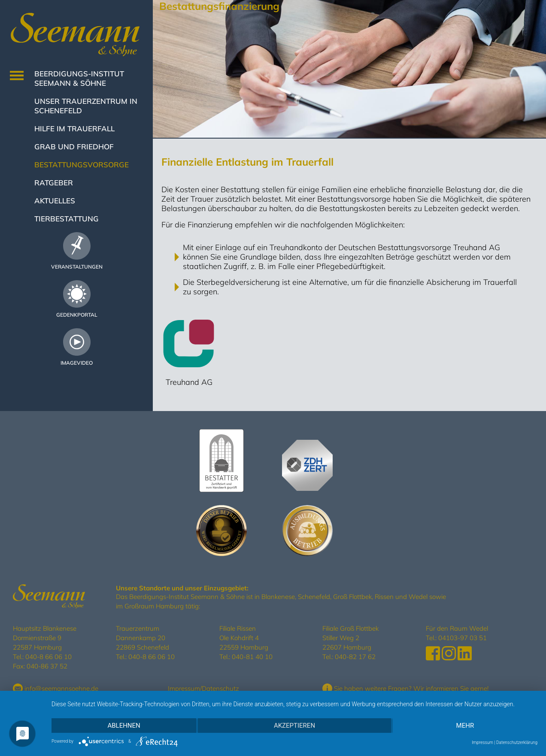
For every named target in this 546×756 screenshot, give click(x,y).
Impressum (184, 688)
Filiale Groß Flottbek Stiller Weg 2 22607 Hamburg (350, 638)
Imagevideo (77, 363)
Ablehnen (124, 726)
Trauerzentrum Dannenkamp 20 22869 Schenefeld (143, 638)
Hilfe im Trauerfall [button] (74, 129)
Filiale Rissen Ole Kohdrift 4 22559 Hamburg (244, 638)
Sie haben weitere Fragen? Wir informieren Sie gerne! (405, 688)
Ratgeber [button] (54, 183)
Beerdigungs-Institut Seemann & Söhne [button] (79, 78)
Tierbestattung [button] (67, 219)
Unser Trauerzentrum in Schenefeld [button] (86, 106)
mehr (465, 726)
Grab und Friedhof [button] (74, 147)
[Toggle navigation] (17, 76)
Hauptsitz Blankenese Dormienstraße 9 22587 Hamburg (45, 638)
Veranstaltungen (77, 267)
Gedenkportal (77, 315)
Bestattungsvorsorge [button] (82, 165)
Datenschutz (220, 688)
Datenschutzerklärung (517, 742)
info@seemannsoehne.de (56, 688)
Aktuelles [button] (55, 201)
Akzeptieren (294, 726)
